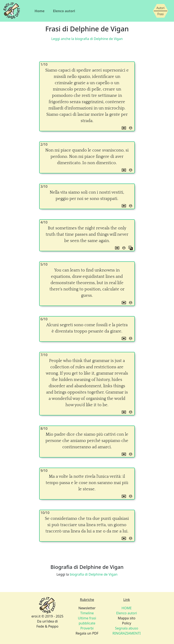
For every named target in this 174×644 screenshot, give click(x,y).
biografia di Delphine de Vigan (94, 574)
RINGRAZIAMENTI (127, 633)
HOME (127, 608)
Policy (126, 623)
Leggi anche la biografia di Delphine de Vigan (87, 39)
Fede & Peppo (47, 626)
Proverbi (87, 628)
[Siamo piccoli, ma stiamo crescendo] (161, 11)
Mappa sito (127, 618)
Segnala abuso (127, 628)
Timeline (87, 613)
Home (39, 11)
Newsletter (87, 608)
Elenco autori (64, 11)
